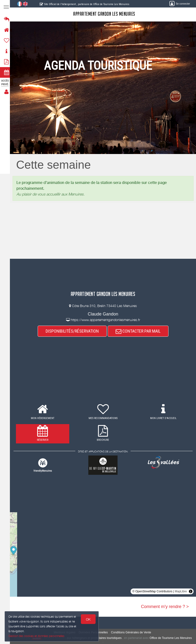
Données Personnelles (95, 632)
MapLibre (181, 591)
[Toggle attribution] (191, 591)
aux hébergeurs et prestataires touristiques (102, 638)
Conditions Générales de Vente (133, 632)
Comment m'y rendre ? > (165, 607)
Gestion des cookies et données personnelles (37, 636)
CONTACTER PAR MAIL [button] (140, 331)
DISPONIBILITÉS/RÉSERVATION (74, 331)
